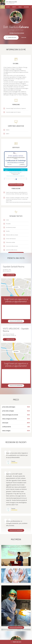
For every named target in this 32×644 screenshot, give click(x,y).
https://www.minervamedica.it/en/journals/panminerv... (19, 202)
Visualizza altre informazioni (16, 185)
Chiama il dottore (9, 275)
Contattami (24, 37)
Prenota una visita (16, 642)
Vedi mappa (16, 287)
